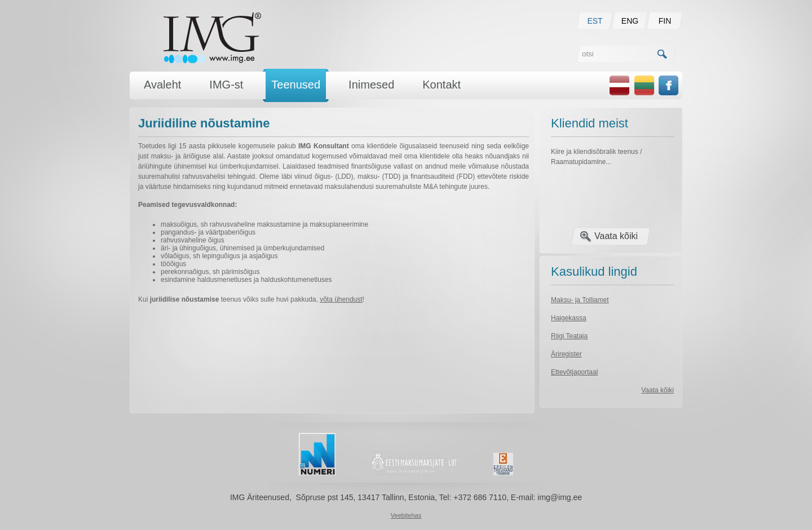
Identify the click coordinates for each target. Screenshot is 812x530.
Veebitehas (406, 515)
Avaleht (162, 85)
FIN (665, 21)
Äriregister (566, 354)
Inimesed (371, 85)
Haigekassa (569, 318)
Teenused (296, 85)
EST (595, 21)
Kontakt (442, 85)
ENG (630, 21)
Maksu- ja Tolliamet (580, 300)
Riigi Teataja (569, 336)
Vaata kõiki (616, 236)
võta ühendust (341, 299)
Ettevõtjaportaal (574, 372)
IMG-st (226, 85)
